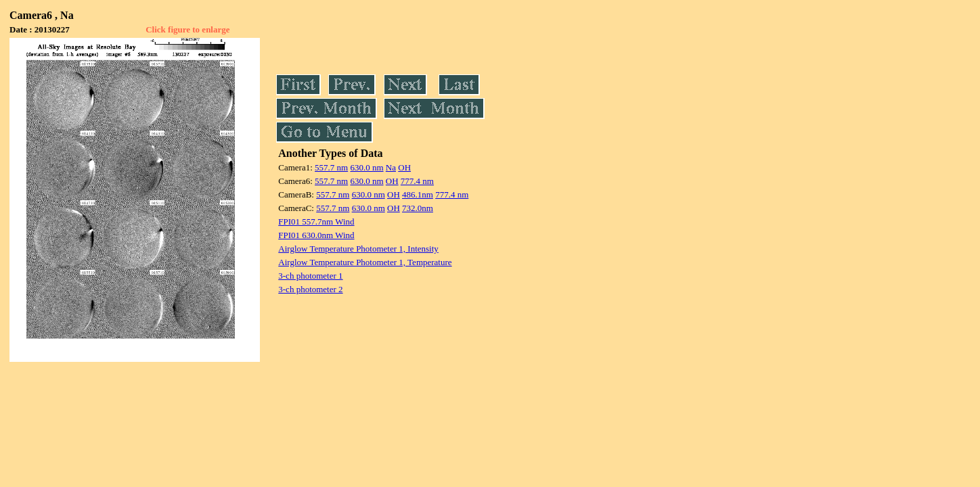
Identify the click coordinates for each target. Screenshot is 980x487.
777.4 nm (417, 181)
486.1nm (418, 194)
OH (404, 167)
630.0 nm (366, 167)
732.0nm (418, 208)
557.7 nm (331, 167)
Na (391, 167)
